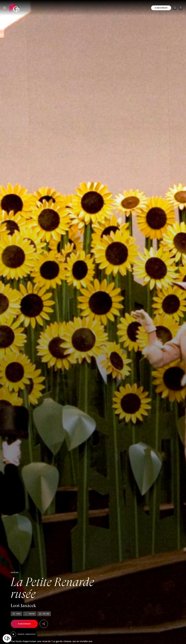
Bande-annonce (23, 634)
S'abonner (161, 8)
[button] (7, 638)
